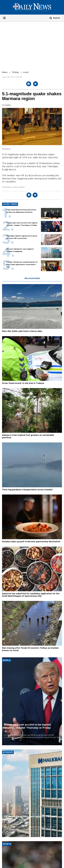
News (5, 72)
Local (26, 72)
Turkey (15, 187)
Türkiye (15, 72)
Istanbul (21, 187)
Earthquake (7, 187)
